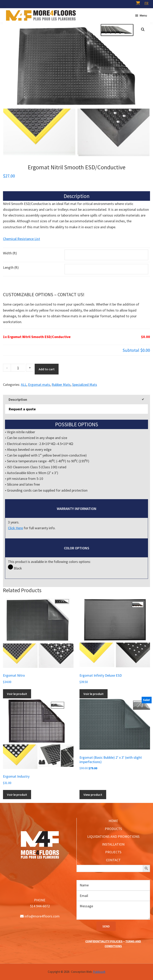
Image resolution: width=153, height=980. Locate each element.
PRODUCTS (113, 829)
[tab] (76, 399)
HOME (113, 821)
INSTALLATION (113, 844)
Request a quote (22, 409)
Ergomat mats (39, 385)
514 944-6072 (40, 906)
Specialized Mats (85, 385)
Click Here (15, 528)
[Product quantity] (18, 368)
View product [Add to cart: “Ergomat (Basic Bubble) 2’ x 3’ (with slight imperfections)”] (93, 795)
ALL (24, 385)
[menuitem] (146, 3)
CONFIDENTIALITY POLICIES (104, 941)
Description (18, 399)
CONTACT (113, 860)
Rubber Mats (61, 385)
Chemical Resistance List (22, 239)
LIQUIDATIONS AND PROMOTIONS (113, 836)
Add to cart (47, 369)
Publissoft (99, 972)
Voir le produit (17, 694)
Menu (143, 15)
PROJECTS (113, 852)
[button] (143, 29)
